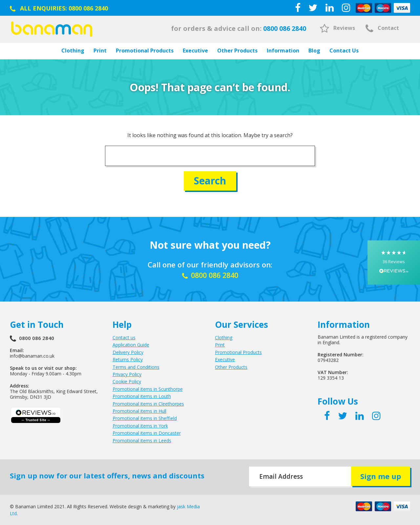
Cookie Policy (127, 381)
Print (100, 51)
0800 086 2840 (88, 8)
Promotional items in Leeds (142, 440)
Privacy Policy (127, 374)
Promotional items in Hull (139, 411)
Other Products (237, 51)
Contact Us (344, 51)
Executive (195, 51)
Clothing (73, 51)
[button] (394, 263)
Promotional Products (145, 51)
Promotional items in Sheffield (145, 418)
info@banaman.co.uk (32, 356)
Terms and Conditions (136, 367)
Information (283, 51)
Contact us (124, 337)
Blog (314, 51)
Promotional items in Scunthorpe (148, 389)
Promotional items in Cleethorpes (148, 403)
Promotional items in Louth (142, 396)
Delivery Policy (128, 352)
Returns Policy (128, 359)
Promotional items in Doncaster (147, 433)
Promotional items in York (140, 425)
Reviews (337, 28)
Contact (382, 28)
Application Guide (131, 345)
